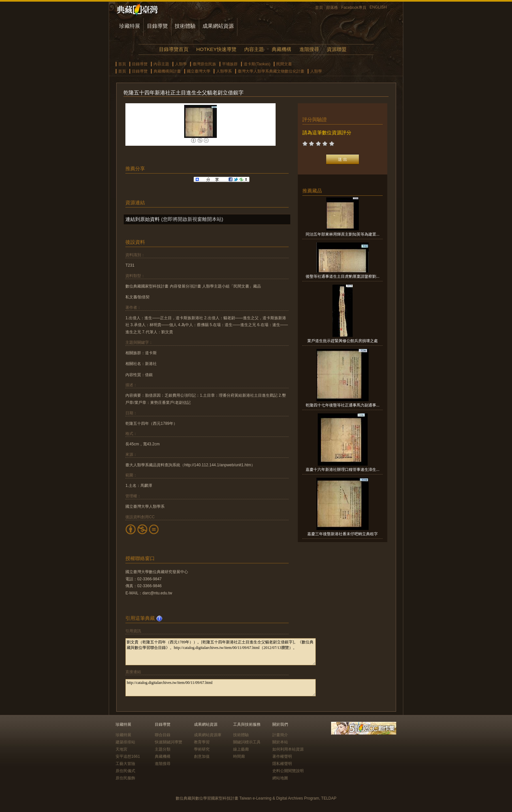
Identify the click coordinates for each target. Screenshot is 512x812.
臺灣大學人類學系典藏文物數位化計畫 (271, 71)
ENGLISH (378, 7)
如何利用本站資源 (288, 749)
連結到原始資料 (143, 219)
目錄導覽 (157, 26)
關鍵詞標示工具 (247, 742)
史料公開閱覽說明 (288, 771)
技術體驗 (185, 26)
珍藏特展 (130, 26)
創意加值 (202, 756)
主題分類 (163, 749)
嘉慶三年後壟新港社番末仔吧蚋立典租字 (343, 534)
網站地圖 (280, 778)
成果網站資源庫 (208, 735)
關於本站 (280, 742)
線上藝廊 (241, 749)
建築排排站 (125, 742)
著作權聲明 (282, 756)
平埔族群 (230, 64)
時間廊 (239, 756)
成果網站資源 (218, 26)
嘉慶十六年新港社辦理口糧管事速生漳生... (343, 470)
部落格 (332, 8)
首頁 (319, 8)
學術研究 (202, 749)
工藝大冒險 (125, 764)
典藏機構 (281, 49)
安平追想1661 (128, 756)
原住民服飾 (125, 778)
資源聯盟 (337, 49)
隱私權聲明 (282, 764)
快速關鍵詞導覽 (168, 742)
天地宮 (121, 749)
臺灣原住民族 (204, 64)
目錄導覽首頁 (174, 49)
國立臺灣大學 (199, 71)
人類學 (181, 64)
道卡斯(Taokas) (257, 64)
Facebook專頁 (354, 8)
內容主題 (254, 49)
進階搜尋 (309, 49)
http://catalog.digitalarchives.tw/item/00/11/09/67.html (221, 688)
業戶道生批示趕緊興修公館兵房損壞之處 (343, 341)
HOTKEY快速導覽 (216, 49)
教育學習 (202, 742)
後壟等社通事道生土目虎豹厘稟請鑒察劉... (343, 276)
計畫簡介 (280, 735)
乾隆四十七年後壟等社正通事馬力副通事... (343, 405)
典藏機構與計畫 (167, 71)
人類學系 (224, 71)
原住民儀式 (125, 771)
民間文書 (284, 64)
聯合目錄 (163, 735)
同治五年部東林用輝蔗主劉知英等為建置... (343, 234)
